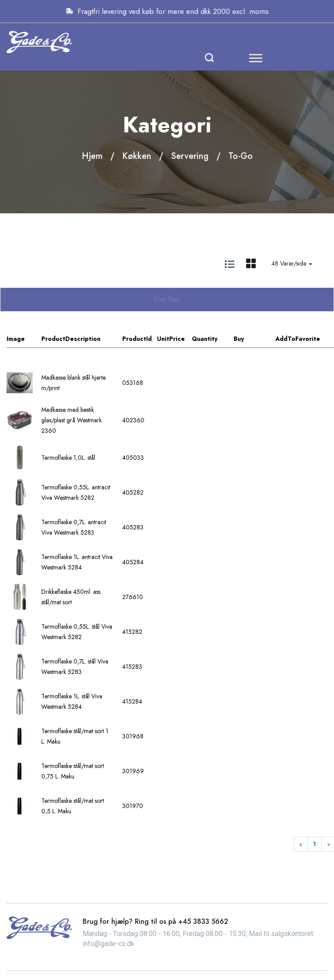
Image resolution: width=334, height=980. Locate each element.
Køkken (137, 156)
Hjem (92, 156)
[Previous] (301, 844)
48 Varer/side (292, 263)
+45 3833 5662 (203, 921)
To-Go (240, 156)
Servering (190, 156)
